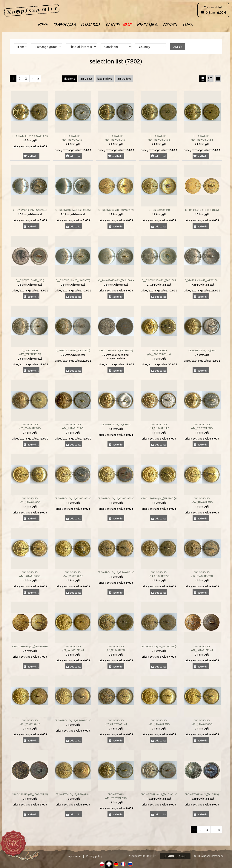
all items (69, 79)
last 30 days (124, 79)
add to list (33, 156)
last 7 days (86, 79)
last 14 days (105, 79)
